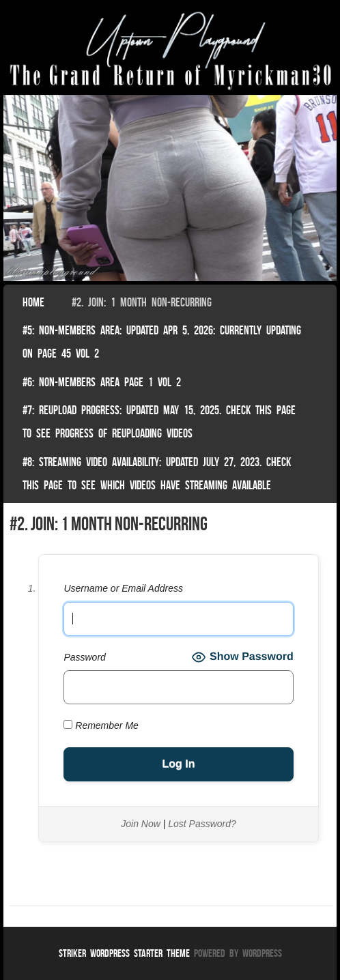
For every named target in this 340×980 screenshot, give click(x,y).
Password (84, 657)
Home (33, 302)
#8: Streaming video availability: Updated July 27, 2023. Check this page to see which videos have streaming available (157, 474)
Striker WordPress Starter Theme (124, 953)
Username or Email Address (123, 588)
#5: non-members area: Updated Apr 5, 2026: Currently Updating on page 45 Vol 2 (162, 342)
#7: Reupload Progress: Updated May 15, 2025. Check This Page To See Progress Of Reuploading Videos (159, 422)
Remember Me (101, 725)
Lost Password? (202, 824)
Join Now (141, 824)
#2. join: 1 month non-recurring (142, 302)
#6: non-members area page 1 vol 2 (102, 382)
